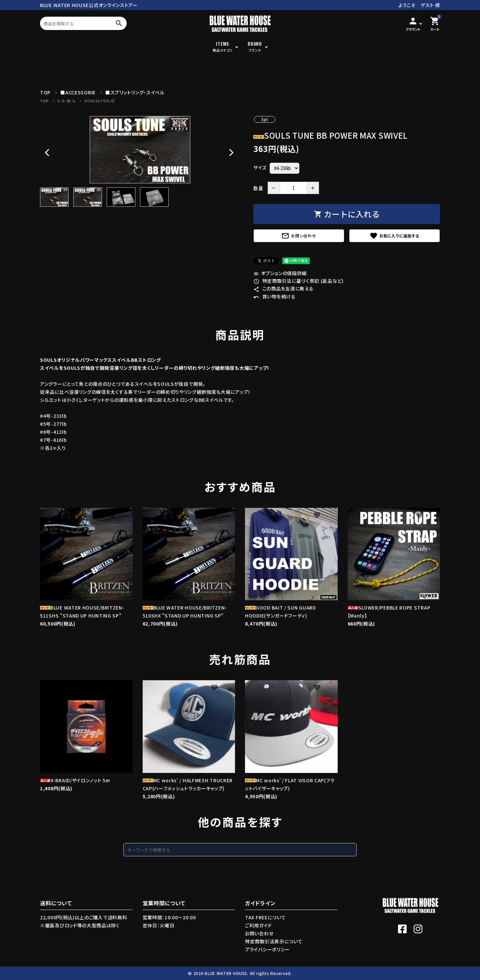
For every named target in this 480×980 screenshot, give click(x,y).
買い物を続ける (274, 296)
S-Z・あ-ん (66, 101)
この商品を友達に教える (283, 288)
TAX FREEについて (265, 917)
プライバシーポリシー (267, 949)
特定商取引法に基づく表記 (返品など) (298, 281)
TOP (44, 101)
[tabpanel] (140, 150)
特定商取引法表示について (274, 941)
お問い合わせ (299, 236)
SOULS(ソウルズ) (100, 101)
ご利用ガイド (258, 925)
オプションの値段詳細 (280, 273)
